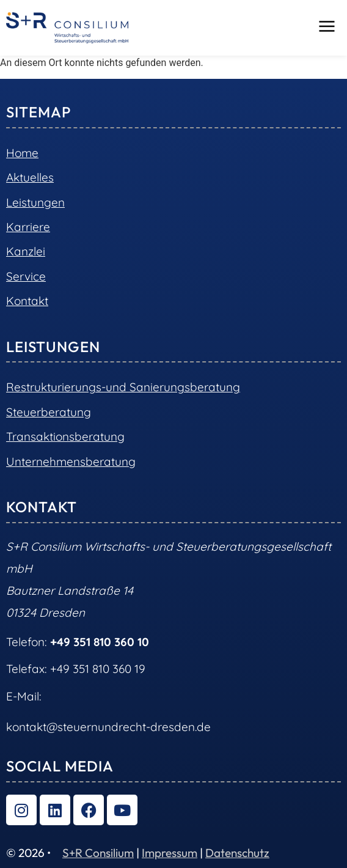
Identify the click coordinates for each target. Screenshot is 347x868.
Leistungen (35, 202)
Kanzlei (26, 251)
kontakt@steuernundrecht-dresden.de (108, 727)
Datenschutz (237, 853)
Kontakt (27, 301)
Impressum (170, 853)
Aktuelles (30, 177)
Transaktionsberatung (65, 436)
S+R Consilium (98, 853)
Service (26, 276)
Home (22, 153)
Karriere (28, 227)
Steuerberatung (49, 412)
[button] (327, 28)
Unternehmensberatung (71, 462)
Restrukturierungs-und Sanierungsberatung (123, 387)
